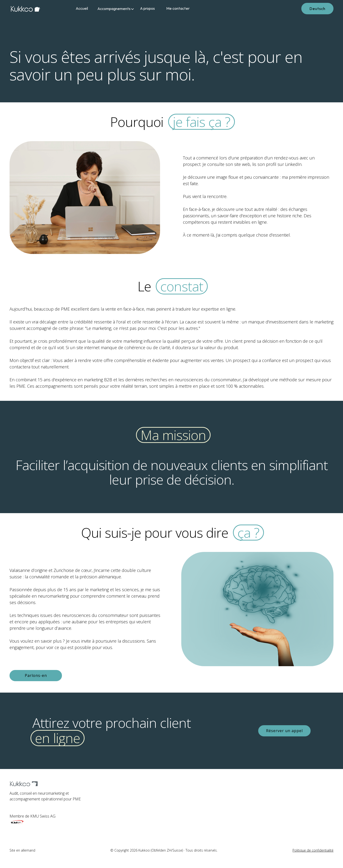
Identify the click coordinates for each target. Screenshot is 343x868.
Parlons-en (36, 675)
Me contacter (178, 8)
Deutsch (317, 9)
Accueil (82, 8)
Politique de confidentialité (313, 850)
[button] (114, 9)
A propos (147, 8)
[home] (31, 9)
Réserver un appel (284, 731)
